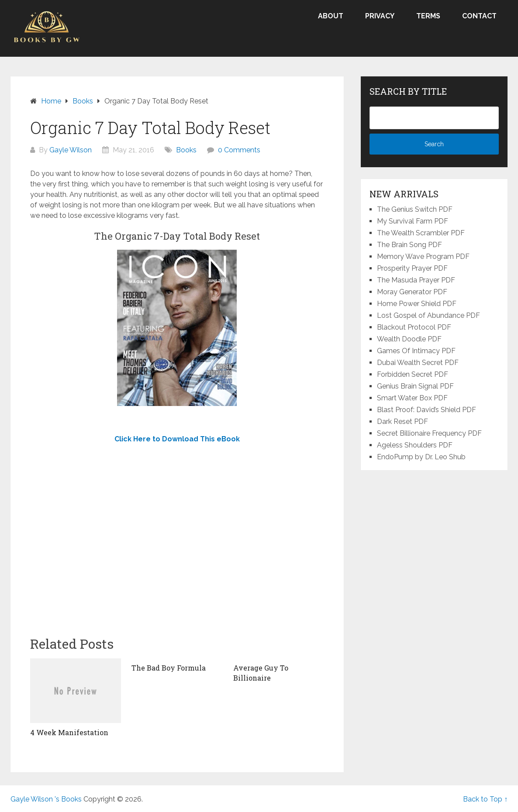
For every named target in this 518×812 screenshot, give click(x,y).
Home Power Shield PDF (417, 304)
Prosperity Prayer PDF (412, 268)
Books (186, 150)
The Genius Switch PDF (415, 209)
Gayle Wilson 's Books (46, 799)
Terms (428, 16)
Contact (479, 16)
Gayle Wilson (71, 150)
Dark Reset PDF (402, 421)
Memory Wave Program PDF (423, 256)
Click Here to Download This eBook (177, 439)
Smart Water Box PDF (412, 398)
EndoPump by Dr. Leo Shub (421, 457)
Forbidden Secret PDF (413, 374)
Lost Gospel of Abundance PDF (428, 315)
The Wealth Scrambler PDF (421, 233)
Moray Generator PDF (412, 292)
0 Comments (239, 150)
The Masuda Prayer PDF (416, 280)
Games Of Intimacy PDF (416, 351)
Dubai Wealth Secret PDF (418, 363)
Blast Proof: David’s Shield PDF (426, 410)
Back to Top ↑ (485, 799)
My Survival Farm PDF (413, 221)
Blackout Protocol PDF (414, 327)
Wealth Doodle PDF (409, 339)
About (331, 16)
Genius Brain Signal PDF (415, 386)
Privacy (380, 16)
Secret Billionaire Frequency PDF (429, 433)
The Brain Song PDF (409, 245)
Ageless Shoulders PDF (415, 445)
